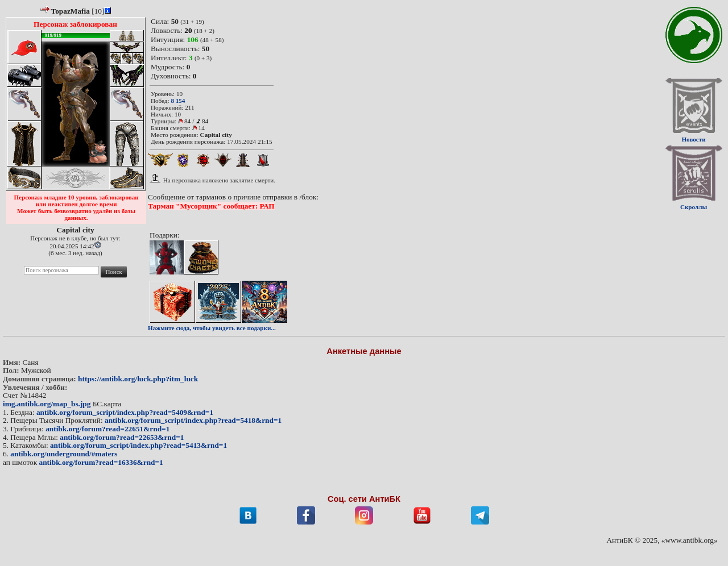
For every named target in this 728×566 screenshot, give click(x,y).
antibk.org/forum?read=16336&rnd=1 (101, 462)
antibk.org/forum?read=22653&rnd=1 (122, 437)
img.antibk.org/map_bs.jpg (47, 404)
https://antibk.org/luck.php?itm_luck (138, 379)
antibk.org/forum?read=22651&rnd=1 (107, 429)
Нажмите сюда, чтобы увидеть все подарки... (212, 328)
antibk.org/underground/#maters (64, 454)
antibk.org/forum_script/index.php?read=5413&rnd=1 (138, 445)
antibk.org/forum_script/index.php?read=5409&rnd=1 (125, 412)
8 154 (178, 101)
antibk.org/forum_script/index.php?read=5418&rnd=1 (193, 420)
